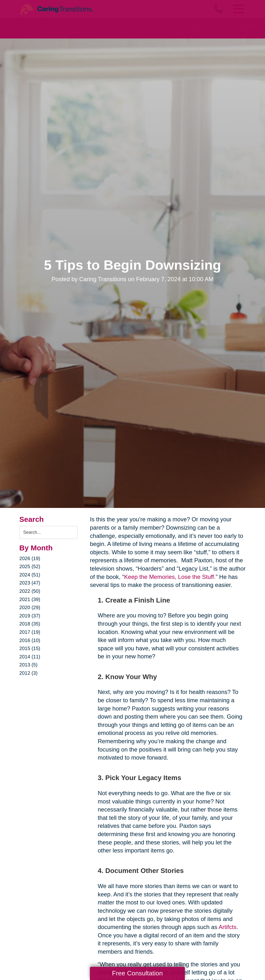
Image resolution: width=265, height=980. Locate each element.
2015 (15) (30, 648)
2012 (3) (28, 673)
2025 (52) (30, 566)
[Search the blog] (48, 532)
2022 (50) (30, 591)
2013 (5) (28, 665)
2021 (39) (30, 599)
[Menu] (238, 9)
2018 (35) (30, 624)
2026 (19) (30, 558)
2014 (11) (30, 657)
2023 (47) (30, 583)
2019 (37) (30, 616)
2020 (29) (30, 607)
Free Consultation (137, 973)
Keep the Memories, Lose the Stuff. (170, 577)
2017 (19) (30, 632)
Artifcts (228, 927)
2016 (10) (30, 640)
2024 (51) (30, 575)
